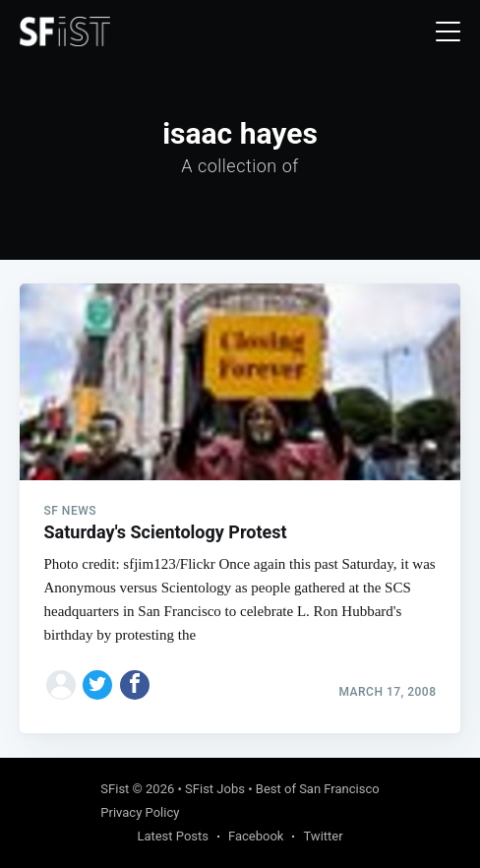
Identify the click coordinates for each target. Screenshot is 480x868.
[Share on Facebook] (135, 685)
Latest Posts (173, 836)
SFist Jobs (215, 789)
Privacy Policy (140, 812)
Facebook (256, 836)
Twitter (323, 836)
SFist (115, 789)
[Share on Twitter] (97, 685)
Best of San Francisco (318, 789)
